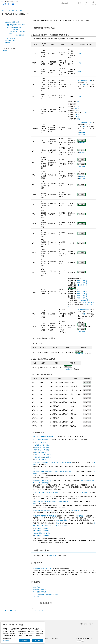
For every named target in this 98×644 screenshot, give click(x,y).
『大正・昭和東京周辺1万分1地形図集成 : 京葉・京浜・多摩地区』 (53, 501)
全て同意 (37, 641)
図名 (84, 84)
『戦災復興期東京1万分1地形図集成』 (45, 516)
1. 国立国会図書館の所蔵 (12, 22)
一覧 (79, 53)
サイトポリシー (56, 639)
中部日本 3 (38, 450)
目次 (5, 20)
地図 (13, 10)
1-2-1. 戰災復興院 (14, 29)
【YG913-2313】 (82, 292)
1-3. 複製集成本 (11, 39)
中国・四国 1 (38, 455)
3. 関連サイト (9, 43)
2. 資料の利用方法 (10, 40)
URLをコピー (35, 603)
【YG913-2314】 (83, 285)
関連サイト (82, 135)
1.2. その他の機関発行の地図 (15, 28)
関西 (36, 452)
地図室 (5, 51)
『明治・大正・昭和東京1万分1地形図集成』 (46, 492)
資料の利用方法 (53, 556)
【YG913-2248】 (82, 294)
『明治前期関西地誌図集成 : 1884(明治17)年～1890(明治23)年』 (52, 462)
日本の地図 (19, 10)
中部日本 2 (38, 447)
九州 (36, 459)
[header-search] (71, 3)
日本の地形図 (37, 587)
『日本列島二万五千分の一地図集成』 (44, 436)
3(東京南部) (38, 533)
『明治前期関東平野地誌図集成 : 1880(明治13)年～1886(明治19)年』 (53, 471)
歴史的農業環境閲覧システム (42, 568)
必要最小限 (24, 641)
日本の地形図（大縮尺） (40, 592)
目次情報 (44, 443)
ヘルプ (87, 3)
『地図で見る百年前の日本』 (42, 481)
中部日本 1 (38, 445)
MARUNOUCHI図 (61, 520)
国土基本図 (36, 597)
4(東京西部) (38, 535)
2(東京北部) (38, 531)
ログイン (93, 3)
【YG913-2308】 (82, 296)
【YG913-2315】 (82, 283)
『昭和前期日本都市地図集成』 (42, 511)
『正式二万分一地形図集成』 (42, 440)
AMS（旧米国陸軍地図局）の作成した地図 (45, 594)
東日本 (37, 443)
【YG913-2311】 (82, 290)
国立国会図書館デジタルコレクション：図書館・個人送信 (64, 524)
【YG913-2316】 (88, 302)
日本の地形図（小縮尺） (40, 589)
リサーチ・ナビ (6, 10)
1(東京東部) (38, 528)
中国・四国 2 (38, 457)
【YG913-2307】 (82, 298)
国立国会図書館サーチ (85, 80)
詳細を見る (6, 641)
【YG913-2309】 (84, 300)
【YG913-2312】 (82, 281)
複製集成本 (82, 133)
